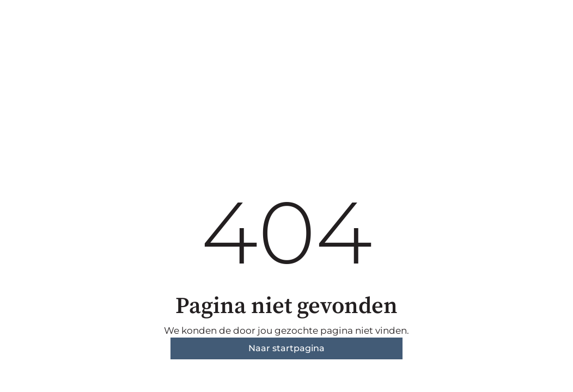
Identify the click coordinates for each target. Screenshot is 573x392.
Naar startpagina (286, 348)
